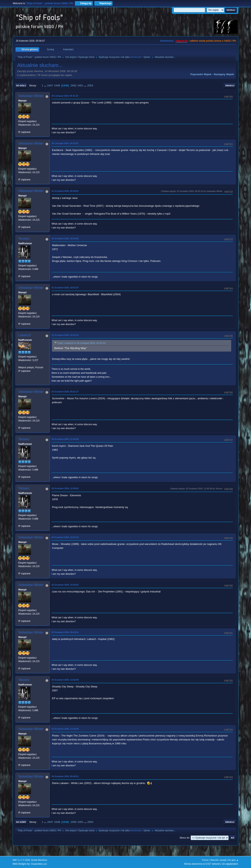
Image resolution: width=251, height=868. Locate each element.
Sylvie (146, 57)
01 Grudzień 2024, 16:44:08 (65, 238)
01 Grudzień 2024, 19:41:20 (65, 335)
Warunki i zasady (218, 860)
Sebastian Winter (31, 96)
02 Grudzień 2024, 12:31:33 (65, 537)
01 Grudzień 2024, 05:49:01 (65, 191)
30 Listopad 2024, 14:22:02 (65, 143)
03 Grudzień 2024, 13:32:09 (65, 680)
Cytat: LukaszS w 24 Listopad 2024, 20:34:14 (81, 343)
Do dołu (21, 86)
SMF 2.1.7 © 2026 (21, 860)
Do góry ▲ (233, 860)
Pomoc (205, 860)
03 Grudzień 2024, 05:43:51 (65, 632)
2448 (57, 85)
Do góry (21, 822)
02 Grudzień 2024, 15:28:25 (65, 585)
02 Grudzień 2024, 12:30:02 (65, 488)
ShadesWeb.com (39, 864)
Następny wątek (224, 74)
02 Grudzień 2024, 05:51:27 (65, 392)
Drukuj (230, 86)
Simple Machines (39, 860)
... (46, 85)
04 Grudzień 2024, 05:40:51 (65, 776)
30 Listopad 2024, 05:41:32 (65, 96)
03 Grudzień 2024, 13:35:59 (65, 729)
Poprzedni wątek (201, 74)
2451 (80, 85)
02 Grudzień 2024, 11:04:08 (65, 439)
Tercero (24, 239)
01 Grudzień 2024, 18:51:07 (65, 288)
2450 (73, 85)
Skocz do (184, 838)
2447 (50, 85)
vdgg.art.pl (181, 41)
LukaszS (25, 335)
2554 (90, 85)
